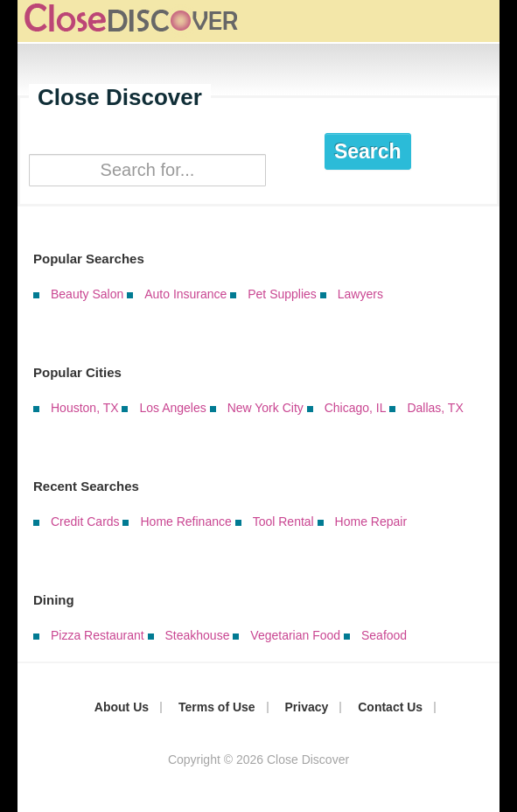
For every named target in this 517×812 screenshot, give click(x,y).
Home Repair (371, 521)
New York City (265, 408)
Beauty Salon (87, 294)
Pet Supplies (282, 294)
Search (368, 151)
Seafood (384, 635)
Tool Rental (283, 521)
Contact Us (390, 707)
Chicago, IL (356, 408)
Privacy (307, 707)
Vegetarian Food (295, 635)
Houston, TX (85, 408)
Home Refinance (185, 521)
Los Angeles (172, 408)
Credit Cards (85, 521)
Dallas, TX (435, 408)
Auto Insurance (185, 294)
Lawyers (360, 294)
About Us (122, 707)
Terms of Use (217, 707)
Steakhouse (198, 635)
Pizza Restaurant (98, 635)
